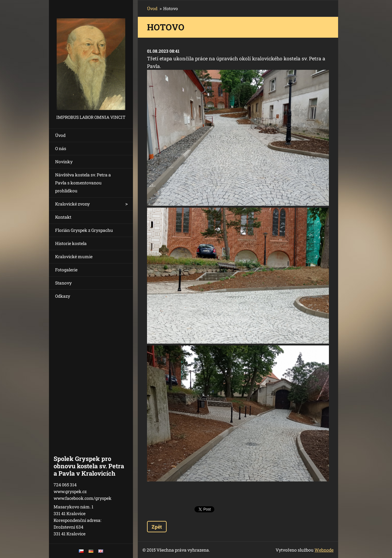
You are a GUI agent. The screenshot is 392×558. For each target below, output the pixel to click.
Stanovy (63, 283)
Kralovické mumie (74, 256)
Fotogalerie (66, 270)
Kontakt (63, 217)
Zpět (157, 527)
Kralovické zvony (72, 204)
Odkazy (63, 296)
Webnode (324, 550)
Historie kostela (71, 243)
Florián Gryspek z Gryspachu (84, 230)
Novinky (64, 162)
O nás (61, 148)
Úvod (60, 135)
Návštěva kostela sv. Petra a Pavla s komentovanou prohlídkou (83, 183)
